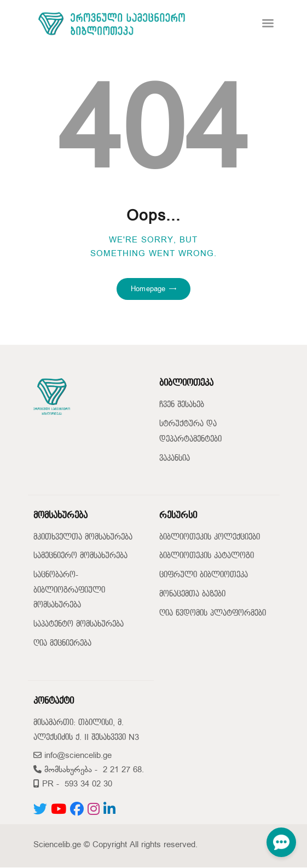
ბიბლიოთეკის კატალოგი (207, 556)
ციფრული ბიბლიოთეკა (204, 575)
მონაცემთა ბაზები (192, 594)
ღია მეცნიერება (62, 643)
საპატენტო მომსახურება (79, 624)
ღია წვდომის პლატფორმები (213, 613)
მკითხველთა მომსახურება (83, 537)
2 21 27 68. (123, 770)
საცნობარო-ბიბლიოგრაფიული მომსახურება (69, 590)
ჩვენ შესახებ (182, 405)
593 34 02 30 (88, 784)
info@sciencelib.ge (73, 756)
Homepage (148, 289)
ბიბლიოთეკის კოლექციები (210, 537)
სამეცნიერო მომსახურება (80, 556)
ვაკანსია (175, 458)
